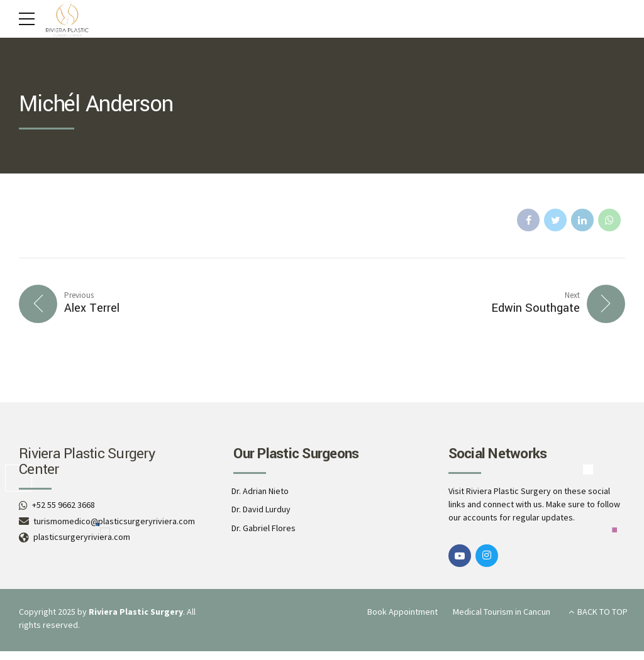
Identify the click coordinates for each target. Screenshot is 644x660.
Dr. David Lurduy (261, 509)
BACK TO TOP (602, 612)
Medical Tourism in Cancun (502, 612)
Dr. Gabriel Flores (264, 528)
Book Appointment (402, 612)
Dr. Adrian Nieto (260, 491)
